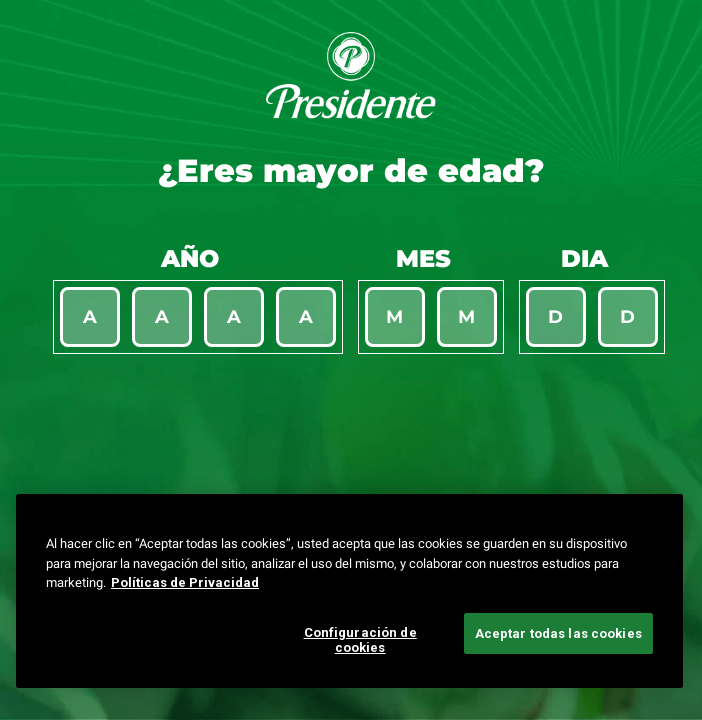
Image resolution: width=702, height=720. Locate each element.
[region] (349, 591)
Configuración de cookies (360, 640)
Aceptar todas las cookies (558, 633)
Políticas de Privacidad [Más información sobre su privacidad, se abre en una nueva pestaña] (185, 582)
